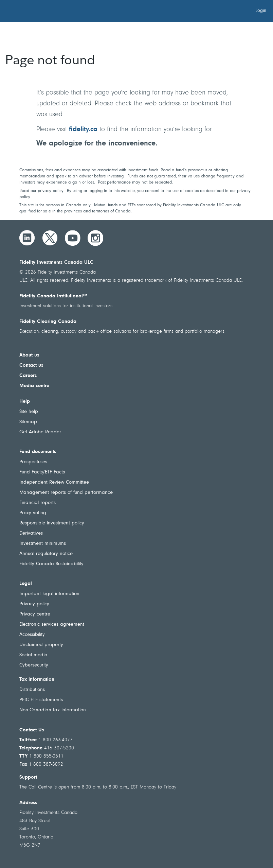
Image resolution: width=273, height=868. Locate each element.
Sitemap (28, 422)
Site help (29, 412)
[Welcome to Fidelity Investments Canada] (43, 12)
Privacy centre (35, 614)
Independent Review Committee (54, 482)
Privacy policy (34, 604)
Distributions (32, 690)
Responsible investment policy (52, 523)
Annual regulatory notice (46, 554)
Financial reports (38, 503)
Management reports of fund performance (66, 493)
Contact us (31, 366)
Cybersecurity (34, 665)
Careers (28, 376)
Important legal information (49, 594)
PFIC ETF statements (41, 700)
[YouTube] (73, 238)
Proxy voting (33, 513)
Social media (33, 655)
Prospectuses (33, 462)
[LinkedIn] (27, 238)
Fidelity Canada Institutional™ (53, 296)
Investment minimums (43, 544)
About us (29, 355)
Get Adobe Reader (40, 432)
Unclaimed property (41, 645)
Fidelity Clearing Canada (48, 322)
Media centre (34, 386)
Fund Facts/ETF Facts (42, 472)
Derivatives (31, 533)
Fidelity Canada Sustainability (51, 564)
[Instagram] (95, 238)
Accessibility (32, 635)
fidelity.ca (83, 129)
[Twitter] (50, 238)
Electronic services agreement (52, 624)
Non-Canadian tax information (53, 710)
